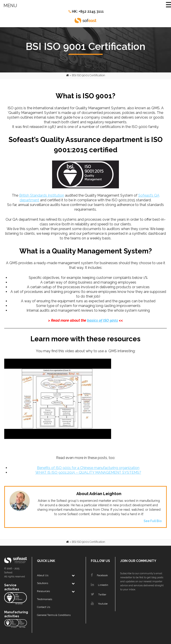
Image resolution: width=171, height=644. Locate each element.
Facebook (99, 575)
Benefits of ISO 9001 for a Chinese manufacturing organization (88, 468)
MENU (10, 6)
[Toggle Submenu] (73, 576)
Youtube (99, 604)
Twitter (99, 595)
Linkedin (100, 585)
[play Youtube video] (85, 404)
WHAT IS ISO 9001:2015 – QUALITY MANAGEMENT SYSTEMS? (88, 472)
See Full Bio (153, 521)
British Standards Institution (42, 195)
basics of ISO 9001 (103, 320)
